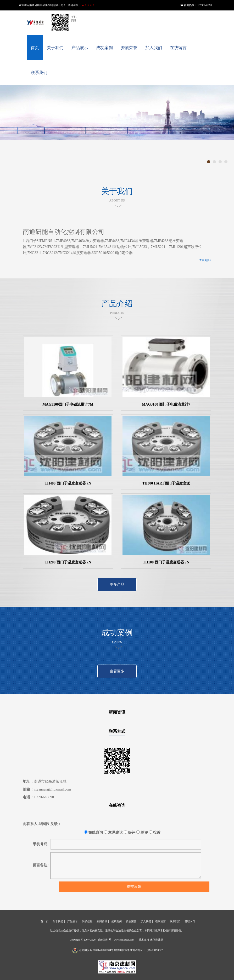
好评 (130, 832)
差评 (142, 832)
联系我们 (39, 73)
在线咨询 (117, 805)
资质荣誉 (129, 48)
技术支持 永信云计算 (151, 940)
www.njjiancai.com (124, 940)
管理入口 (190, 921)
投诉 (155, 832)
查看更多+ (205, 260)
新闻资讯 (117, 712)
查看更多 (117, 671)
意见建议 (113, 832)
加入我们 (154, 48)
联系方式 (117, 731)
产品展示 (80, 48)
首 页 (44, 921)
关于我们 (55, 48)
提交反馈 (134, 887)
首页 (35, 48)
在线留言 (178, 48)
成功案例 (104, 48)
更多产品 (117, 584)
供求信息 (87, 921)
